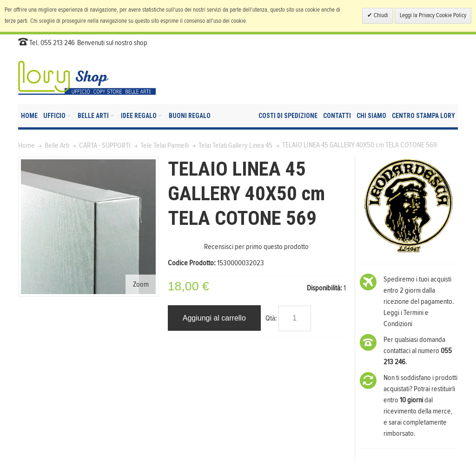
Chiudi (380, 16)
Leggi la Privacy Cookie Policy (433, 16)
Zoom (141, 284)
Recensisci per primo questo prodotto (256, 247)
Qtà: (271, 318)
